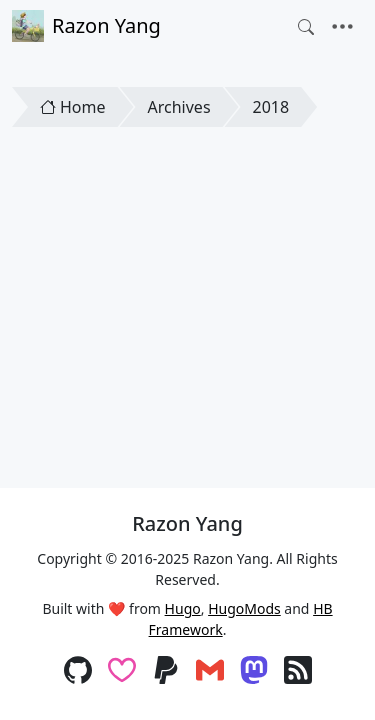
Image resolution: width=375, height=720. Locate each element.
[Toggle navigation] (342, 27)
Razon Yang (86, 26)
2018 (271, 107)
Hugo (183, 608)
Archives (179, 107)
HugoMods (244, 608)
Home (73, 107)
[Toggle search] (306, 27)
